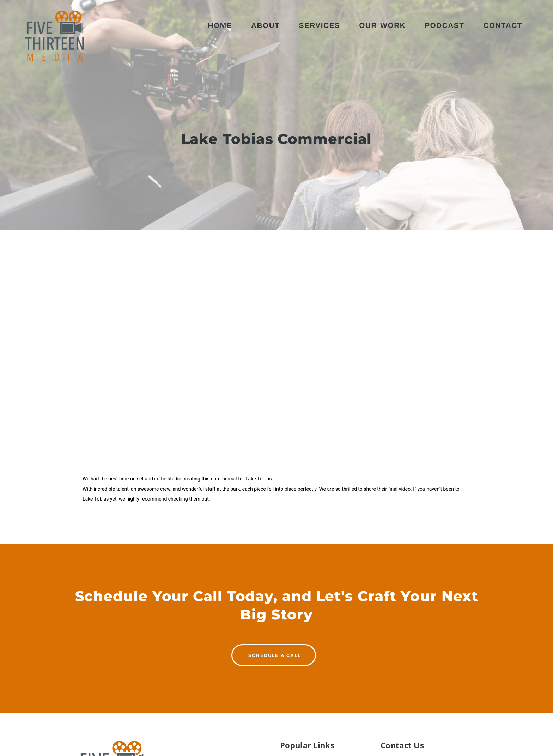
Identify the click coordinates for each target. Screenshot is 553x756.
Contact (503, 25)
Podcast (444, 25)
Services (319, 25)
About (265, 25)
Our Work (382, 25)
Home (220, 25)
